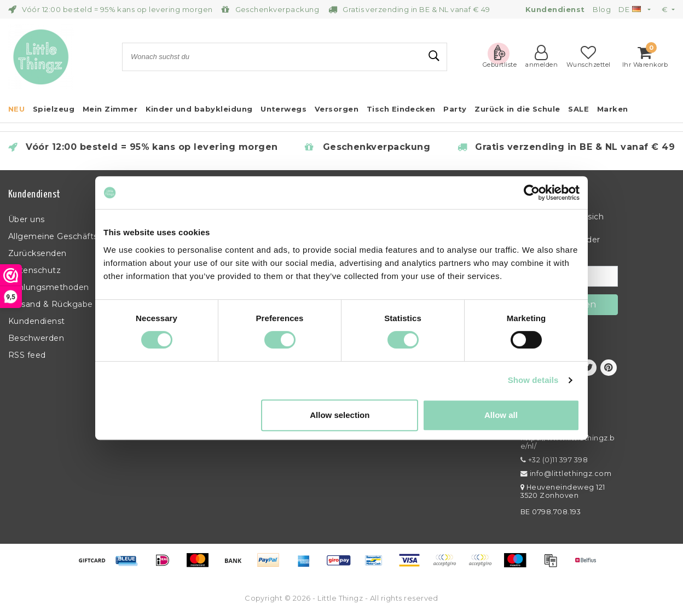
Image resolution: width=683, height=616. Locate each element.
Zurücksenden (37, 253)
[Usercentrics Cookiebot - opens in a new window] (532, 193)
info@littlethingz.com (566, 473)
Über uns (27, 219)
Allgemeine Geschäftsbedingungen (80, 236)
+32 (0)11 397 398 (554, 460)
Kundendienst (37, 321)
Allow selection (340, 415)
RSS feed (27, 355)
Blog (602, 9)
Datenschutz (34, 270)
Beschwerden (36, 338)
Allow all (501, 415)
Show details (533, 380)
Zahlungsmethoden (49, 287)
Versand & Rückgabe (51, 304)
